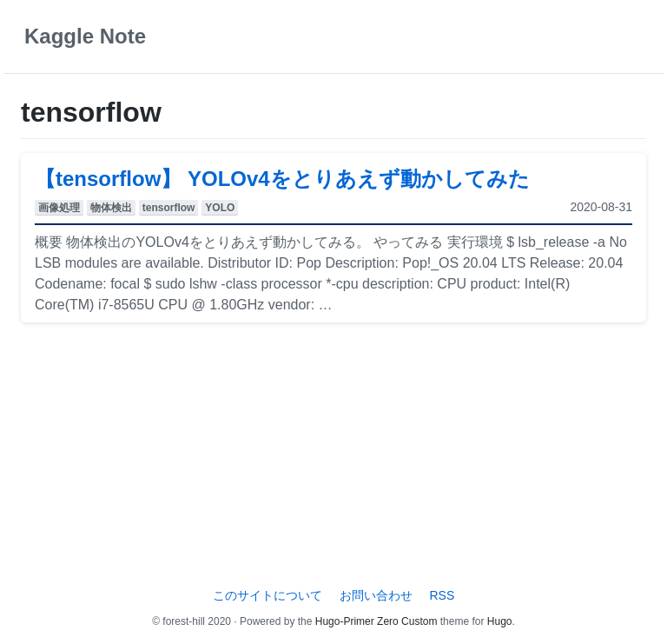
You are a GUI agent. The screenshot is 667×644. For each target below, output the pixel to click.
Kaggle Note (85, 36)
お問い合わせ (376, 595)
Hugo (500, 621)
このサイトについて (267, 595)
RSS (442, 595)
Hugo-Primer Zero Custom (376, 621)
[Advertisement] (333, 458)
